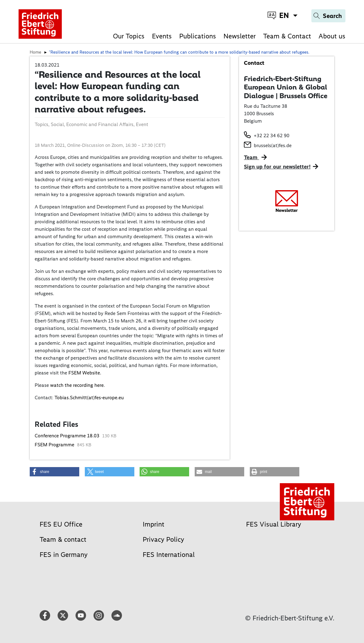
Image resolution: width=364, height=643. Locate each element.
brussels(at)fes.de (273, 145)
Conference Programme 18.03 (68, 436)
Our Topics (129, 36)
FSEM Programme (55, 445)
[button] (54, 472)
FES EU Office (61, 524)
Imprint (154, 524)
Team (251, 157)
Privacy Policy (163, 539)
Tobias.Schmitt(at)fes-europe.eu (89, 398)
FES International (169, 555)
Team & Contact (287, 36)
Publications (198, 36)
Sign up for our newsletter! (277, 167)
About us (332, 36)
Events (162, 36)
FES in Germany (64, 555)
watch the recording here (77, 385)
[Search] (328, 16)
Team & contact (63, 539)
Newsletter (240, 36)
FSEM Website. (85, 373)
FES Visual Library (274, 524)
